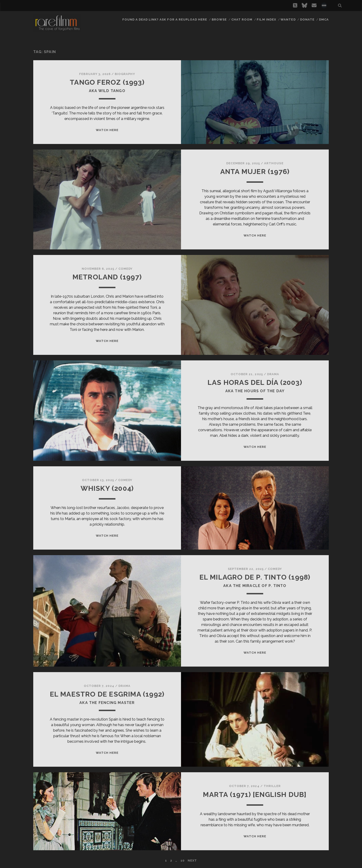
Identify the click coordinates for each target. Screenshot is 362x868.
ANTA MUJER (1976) (255, 172)
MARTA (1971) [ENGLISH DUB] (255, 795)
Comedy (125, 269)
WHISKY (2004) (107, 488)
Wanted (288, 19)
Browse (219, 19)
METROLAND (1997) (107, 277)
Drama (273, 374)
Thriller (272, 786)
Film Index (266, 19)
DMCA (324, 19)
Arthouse (274, 163)
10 (183, 861)
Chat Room (242, 19)
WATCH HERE (107, 130)
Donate (307, 19)
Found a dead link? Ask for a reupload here (165, 19)
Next (192, 861)
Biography (125, 74)
